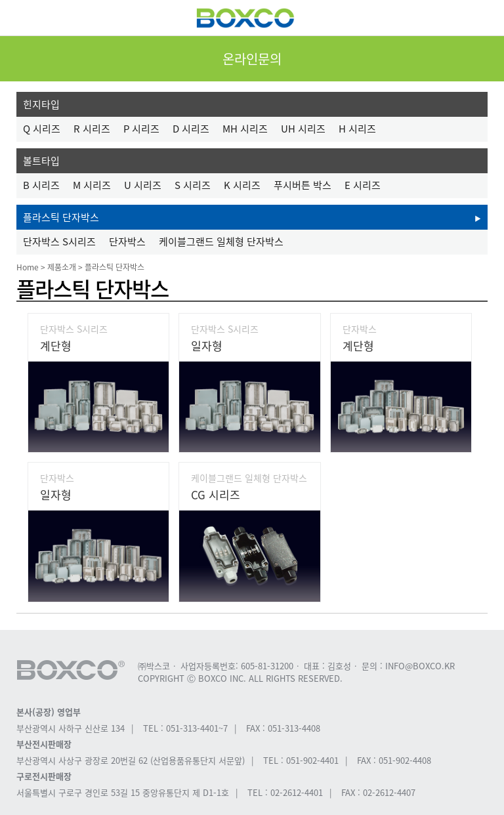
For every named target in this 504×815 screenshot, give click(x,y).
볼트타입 (41, 161)
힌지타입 (41, 104)
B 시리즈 (41, 185)
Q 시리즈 (42, 129)
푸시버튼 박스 (303, 185)
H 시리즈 (357, 129)
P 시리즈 (141, 129)
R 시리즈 (92, 129)
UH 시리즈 (303, 129)
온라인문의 (252, 59)
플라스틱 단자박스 (61, 217)
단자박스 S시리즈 (59, 241)
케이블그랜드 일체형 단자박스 (221, 241)
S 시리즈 (193, 185)
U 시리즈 (143, 185)
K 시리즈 (242, 185)
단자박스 (127, 241)
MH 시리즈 (245, 129)
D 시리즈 (191, 129)
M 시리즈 (92, 185)
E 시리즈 (363, 185)
